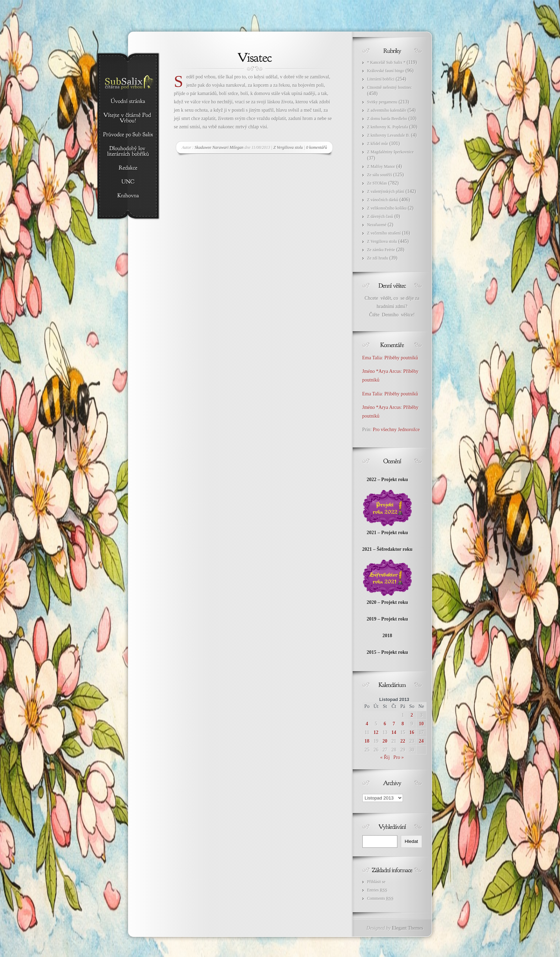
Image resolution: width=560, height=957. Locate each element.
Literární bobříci (381, 79)
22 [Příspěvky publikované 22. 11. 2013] (403, 741)
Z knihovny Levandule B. (389, 135)
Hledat (411, 841)
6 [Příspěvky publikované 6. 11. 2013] (385, 724)
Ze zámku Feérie (381, 250)
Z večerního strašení (384, 233)
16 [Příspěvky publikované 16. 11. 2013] (412, 732)
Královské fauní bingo (386, 71)
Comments (380, 898)
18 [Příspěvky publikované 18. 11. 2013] (367, 741)
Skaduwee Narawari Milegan (219, 147)
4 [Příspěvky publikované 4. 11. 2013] (367, 724)
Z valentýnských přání (386, 191)
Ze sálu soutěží (380, 175)
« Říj (385, 757)
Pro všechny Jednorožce (397, 430)
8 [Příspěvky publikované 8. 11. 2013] (403, 724)
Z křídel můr (378, 144)
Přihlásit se (376, 882)
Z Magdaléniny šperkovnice (391, 152)
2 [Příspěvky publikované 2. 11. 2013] (412, 715)
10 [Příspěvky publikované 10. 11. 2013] (421, 724)
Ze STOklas (377, 183)
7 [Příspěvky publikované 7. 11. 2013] (394, 724)
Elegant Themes (407, 928)
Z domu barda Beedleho (387, 119)
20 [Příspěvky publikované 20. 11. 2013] (385, 741)
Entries (377, 890)
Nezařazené (377, 225)
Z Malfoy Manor (381, 166)
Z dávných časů (380, 216)
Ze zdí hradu (378, 258)
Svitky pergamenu (382, 102)
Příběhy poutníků (401, 358)
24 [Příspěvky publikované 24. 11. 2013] (421, 741)
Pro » (399, 757)
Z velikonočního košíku (387, 208)
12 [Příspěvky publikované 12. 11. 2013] (376, 732)
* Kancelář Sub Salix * (386, 62)
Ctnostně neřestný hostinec (390, 87)
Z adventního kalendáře (387, 110)
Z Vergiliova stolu (288, 147)
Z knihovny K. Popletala (388, 127)
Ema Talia (372, 358)
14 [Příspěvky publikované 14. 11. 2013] (394, 732)
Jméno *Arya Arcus (382, 371)
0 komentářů (317, 147)
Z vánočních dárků (383, 200)
